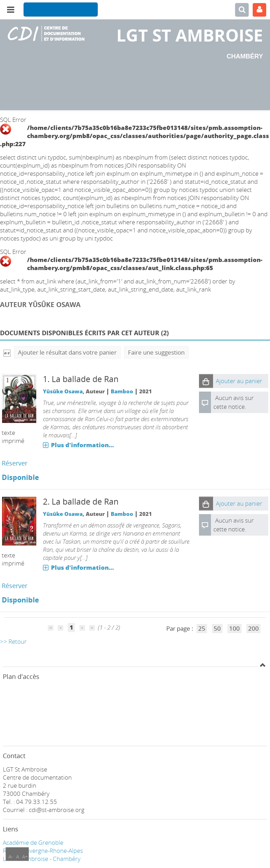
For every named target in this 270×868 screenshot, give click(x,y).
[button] (206, 381)
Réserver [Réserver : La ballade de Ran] (15, 463)
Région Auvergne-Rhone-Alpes (43, 851)
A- (11, 857)
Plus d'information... (82, 445)
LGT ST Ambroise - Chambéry (42, 859)
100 (234, 628)
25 (202, 628)
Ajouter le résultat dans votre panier (67, 352)
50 (217, 628)
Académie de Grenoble (33, 842)
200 (253, 628)
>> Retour (13, 641)
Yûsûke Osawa (63, 391)
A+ (25, 857)
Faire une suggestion (156, 352)
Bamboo (122, 391)
